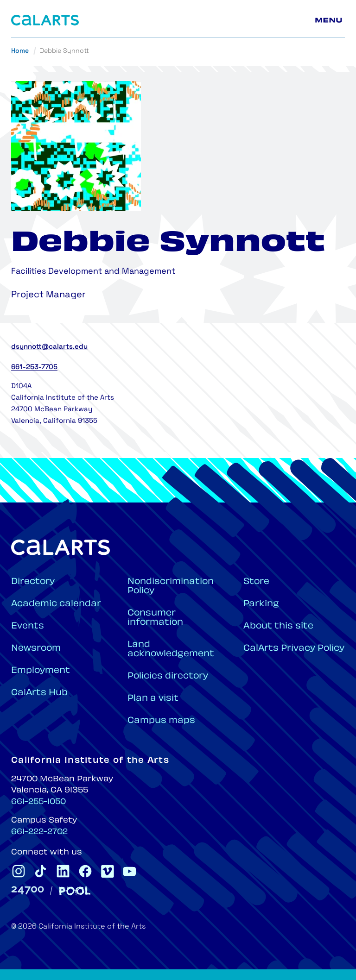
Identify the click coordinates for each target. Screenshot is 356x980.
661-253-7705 (34, 367)
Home (20, 51)
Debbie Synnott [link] (64, 51)
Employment (41, 671)
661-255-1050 (38, 802)
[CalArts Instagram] (19, 871)
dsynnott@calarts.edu (49, 347)
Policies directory (168, 676)
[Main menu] (330, 20)
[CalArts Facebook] (85, 871)
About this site (278, 626)
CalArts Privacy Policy (294, 649)
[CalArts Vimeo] (108, 871)
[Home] (45, 20)
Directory (33, 582)
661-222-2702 (39, 832)
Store (256, 582)
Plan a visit (153, 699)
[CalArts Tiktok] (41, 871)
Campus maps (161, 721)
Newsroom (36, 649)
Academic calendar (56, 604)
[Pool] (75, 891)
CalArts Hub (39, 693)
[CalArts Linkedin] (63, 871)
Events (28, 626)
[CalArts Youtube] (130, 871)
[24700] (28, 890)
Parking (261, 604)
